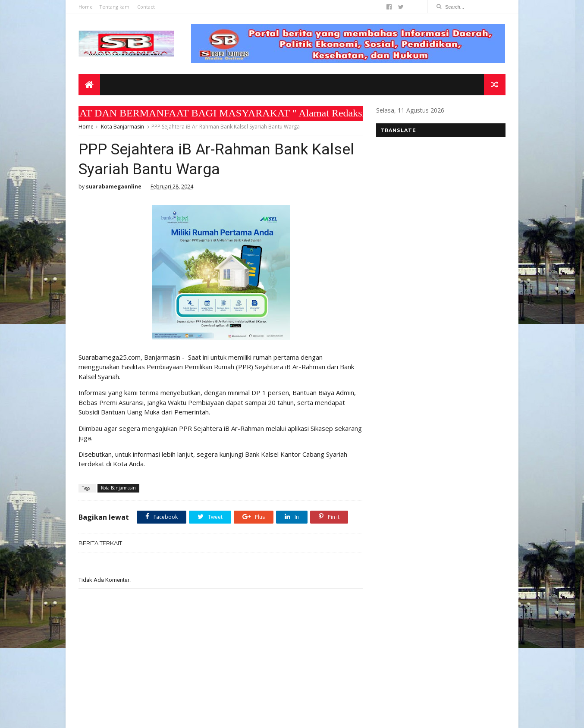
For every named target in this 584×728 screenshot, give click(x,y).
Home (86, 7)
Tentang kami (115, 7)
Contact (146, 7)
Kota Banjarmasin (122, 127)
